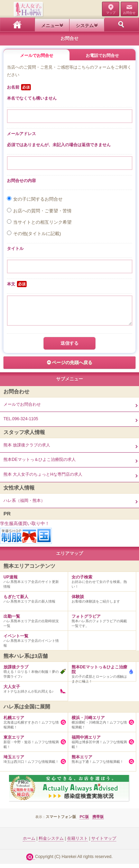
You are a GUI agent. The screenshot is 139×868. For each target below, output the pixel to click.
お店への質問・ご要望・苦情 (42, 211)
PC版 (84, 821)
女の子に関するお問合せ (38, 199)
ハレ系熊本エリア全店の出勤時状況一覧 (32, 624)
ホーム (17, 24)
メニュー (50, 26)
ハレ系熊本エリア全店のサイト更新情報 (32, 584)
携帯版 (98, 821)
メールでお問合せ (37, 55)
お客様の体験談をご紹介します (100, 602)
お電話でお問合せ (102, 55)
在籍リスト (77, 842)
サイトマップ (104, 842)
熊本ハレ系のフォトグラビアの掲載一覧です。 (100, 624)
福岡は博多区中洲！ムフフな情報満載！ (100, 745)
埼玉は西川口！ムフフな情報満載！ (32, 762)
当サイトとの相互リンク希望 (42, 222)
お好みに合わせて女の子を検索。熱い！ (100, 584)
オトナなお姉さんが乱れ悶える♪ (32, 692)
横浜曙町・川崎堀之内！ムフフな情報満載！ (100, 725)
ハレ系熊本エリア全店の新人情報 (32, 602)
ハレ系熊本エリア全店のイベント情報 (32, 643)
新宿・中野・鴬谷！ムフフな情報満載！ (32, 745)
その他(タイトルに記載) (37, 234)
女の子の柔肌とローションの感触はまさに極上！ (100, 677)
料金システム (51, 842)
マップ (111, 13)
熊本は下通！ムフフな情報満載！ (100, 762)
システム (85, 26)
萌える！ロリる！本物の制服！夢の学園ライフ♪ (32, 674)
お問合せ (129, 13)
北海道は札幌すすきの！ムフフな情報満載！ (32, 725)
